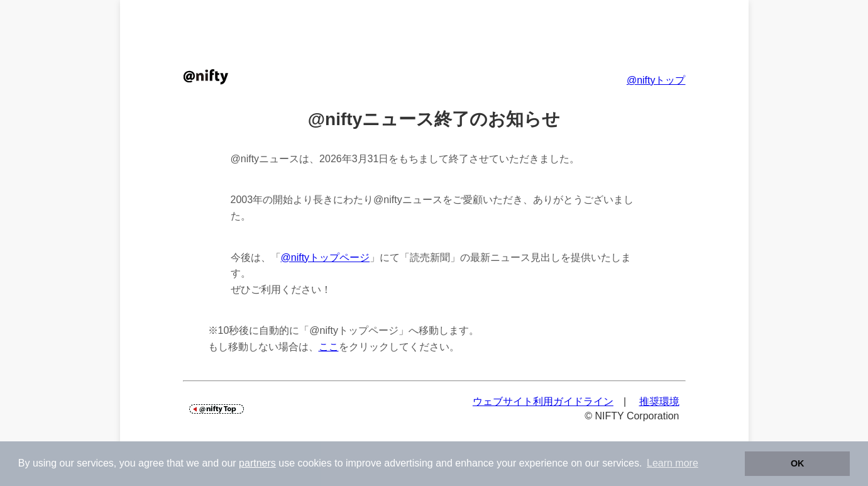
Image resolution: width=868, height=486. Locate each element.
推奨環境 (659, 401)
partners (257, 463)
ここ (329, 347)
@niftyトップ (656, 80)
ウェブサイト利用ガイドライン (543, 401)
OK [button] (798, 463)
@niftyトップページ (326, 257)
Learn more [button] (673, 463)
